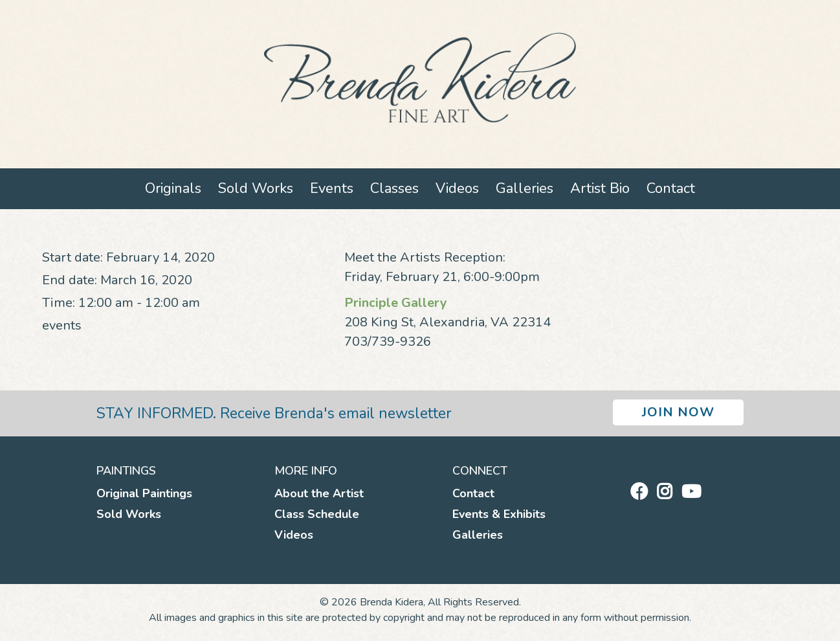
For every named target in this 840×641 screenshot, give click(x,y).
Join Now (678, 412)
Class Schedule (317, 514)
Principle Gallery (396, 303)
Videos (457, 188)
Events (332, 188)
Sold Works (256, 188)
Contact (671, 188)
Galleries (525, 188)
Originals (173, 188)
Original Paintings (144, 493)
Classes (394, 188)
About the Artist (319, 493)
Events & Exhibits (499, 514)
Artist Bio (600, 188)
